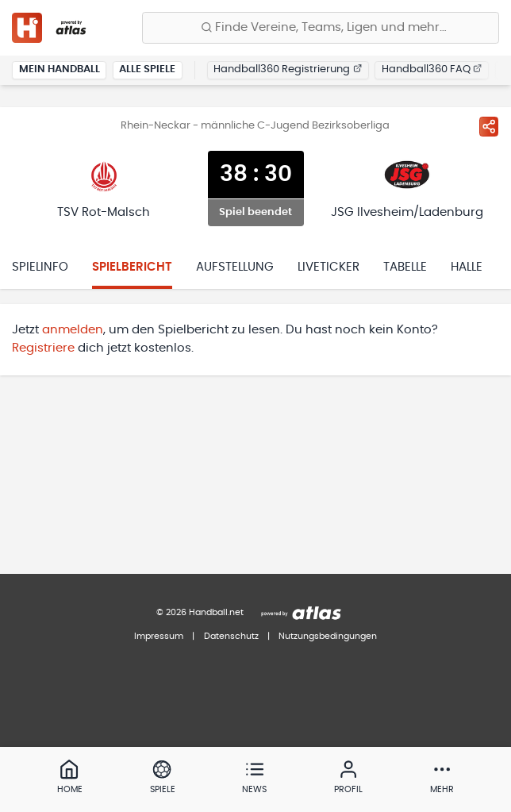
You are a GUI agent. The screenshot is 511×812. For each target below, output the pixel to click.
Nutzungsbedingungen (328, 636)
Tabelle (405, 267)
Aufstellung (235, 267)
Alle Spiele (147, 69)
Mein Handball (60, 69)
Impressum (159, 636)
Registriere (43, 348)
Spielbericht (132, 267)
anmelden (73, 330)
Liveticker (328, 267)
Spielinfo (40, 267)
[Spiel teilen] (489, 126)
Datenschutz (231, 636)
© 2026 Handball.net (200, 612)
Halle (467, 267)
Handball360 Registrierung (288, 69)
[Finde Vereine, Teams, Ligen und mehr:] (321, 28)
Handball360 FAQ (432, 69)
